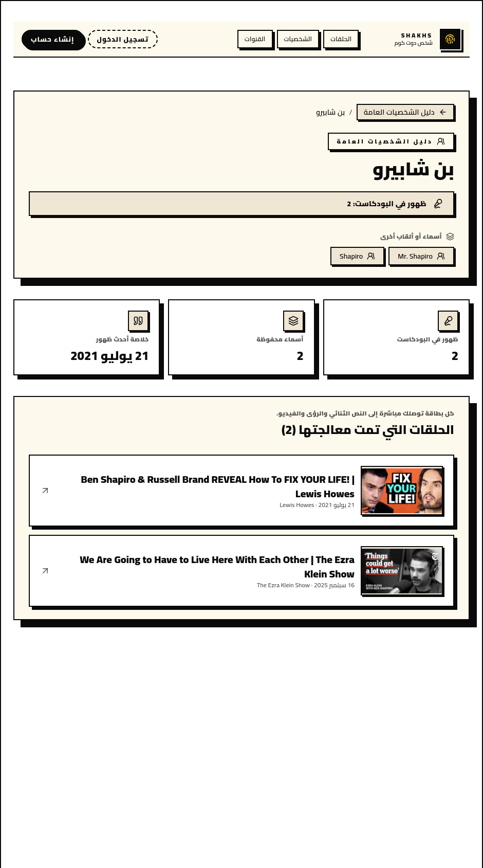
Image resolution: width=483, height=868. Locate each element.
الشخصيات (298, 39)
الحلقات (341, 39)
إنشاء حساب (53, 39)
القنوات (255, 39)
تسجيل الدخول (123, 39)
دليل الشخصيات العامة (405, 112)
